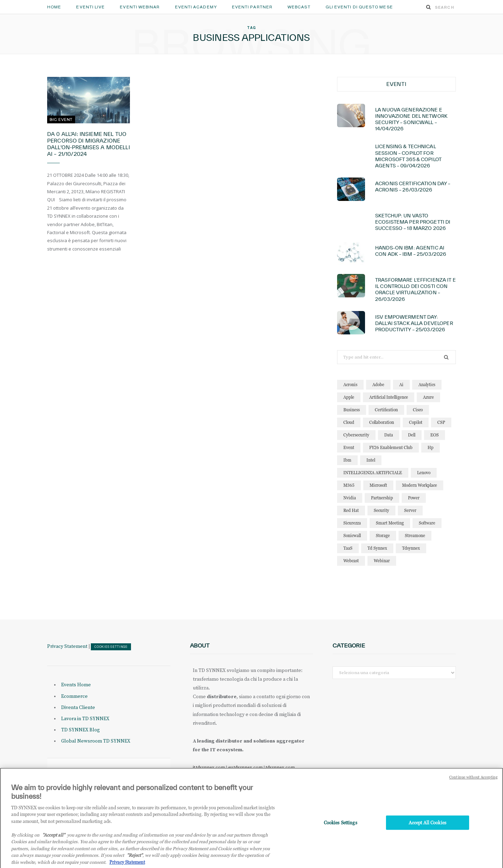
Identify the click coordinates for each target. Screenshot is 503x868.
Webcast (299, 7)
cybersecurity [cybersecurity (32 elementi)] (356, 435)
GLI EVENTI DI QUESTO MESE (359, 7)
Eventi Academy (196, 7)
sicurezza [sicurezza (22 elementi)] (352, 523)
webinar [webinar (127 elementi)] (382, 561)
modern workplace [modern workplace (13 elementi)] (420, 485)
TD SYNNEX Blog (81, 730)
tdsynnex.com (280, 767)
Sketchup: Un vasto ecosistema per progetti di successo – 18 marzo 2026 (413, 222)
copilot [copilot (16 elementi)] (416, 422)
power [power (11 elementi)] (414, 498)
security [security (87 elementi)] (381, 510)
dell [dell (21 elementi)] (412, 435)
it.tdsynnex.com (209, 767)
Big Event (61, 120)
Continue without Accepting (473, 785)
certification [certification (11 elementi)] (386, 410)
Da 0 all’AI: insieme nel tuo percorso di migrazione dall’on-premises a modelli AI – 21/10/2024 (89, 144)
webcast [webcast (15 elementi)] (351, 561)
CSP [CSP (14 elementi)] (441, 422)
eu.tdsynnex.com (245, 767)
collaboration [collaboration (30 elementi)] (382, 422)
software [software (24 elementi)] (427, 523)
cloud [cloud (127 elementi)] (349, 422)
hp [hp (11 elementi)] (431, 447)
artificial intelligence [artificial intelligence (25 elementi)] (389, 397)
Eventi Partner (252, 7)
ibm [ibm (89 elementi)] (347, 460)
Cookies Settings (111, 647)
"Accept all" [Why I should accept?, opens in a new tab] (54, 842)
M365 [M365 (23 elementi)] (349, 485)
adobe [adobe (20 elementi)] (378, 385)
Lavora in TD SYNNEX (85, 719)
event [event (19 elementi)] (349, 447)
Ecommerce (74, 696)
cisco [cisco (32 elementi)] (418, 410)
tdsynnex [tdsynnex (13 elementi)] (411, 548)
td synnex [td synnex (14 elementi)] (377, 548)
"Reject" (135, 863)
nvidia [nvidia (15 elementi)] (350, 498)
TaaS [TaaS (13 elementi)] (348, 548)
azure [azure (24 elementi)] (428, 397)
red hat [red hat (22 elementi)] (351, 510)
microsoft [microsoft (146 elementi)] (378, 485)
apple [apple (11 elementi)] (349, 397)
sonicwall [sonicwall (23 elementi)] (352, 536)
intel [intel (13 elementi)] (371, 460)
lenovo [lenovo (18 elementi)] (424, 473)
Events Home (76, 685)
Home (54, 7)
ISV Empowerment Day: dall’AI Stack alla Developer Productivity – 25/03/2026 (414, 323)
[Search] (429, 7)
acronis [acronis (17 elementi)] (350, 385)
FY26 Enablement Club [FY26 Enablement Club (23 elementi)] (391, 447)
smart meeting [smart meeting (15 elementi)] (390, 523)
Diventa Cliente (78, 708)
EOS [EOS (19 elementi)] (435, 435)
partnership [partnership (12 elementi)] (382, 498)
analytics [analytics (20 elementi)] (427, 385)
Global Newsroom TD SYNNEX (96, 741)
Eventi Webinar (140, 7)
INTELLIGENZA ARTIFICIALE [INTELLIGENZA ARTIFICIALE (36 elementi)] (373, 473)
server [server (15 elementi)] (410, 510)
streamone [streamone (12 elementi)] (415, 536)
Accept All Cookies (428, 830)
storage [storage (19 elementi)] (383, 536)
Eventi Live (90, 7)
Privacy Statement (67, 646)
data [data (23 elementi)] (389, 435)
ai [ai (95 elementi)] (401, 385)
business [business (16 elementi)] (352, 410)
